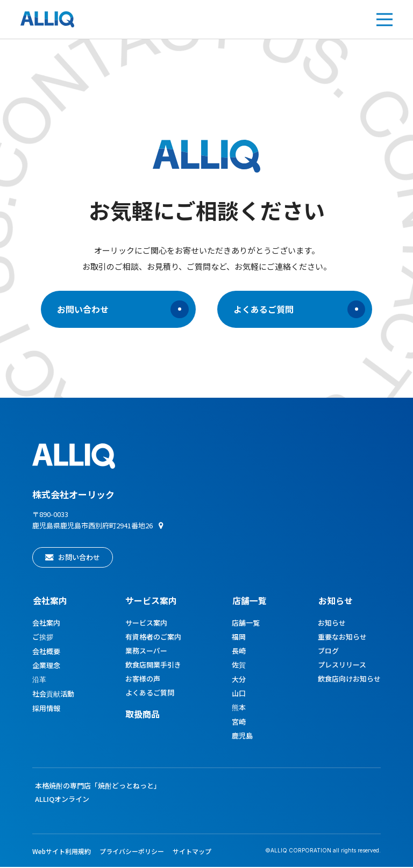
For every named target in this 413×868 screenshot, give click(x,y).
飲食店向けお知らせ (349, 680)
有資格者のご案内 (153, 638)
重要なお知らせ (342, 638)
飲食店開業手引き (153, 666)
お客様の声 (143, 680)
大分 (239, 680)
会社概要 (46, 652)
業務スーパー (146, 652)
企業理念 (46, 666)
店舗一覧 (250, 601)
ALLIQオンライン (62, 800)
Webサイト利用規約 (62, 852)
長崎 (239, 652)
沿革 (39, 680)
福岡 (239, 638)
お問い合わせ (122, 310)
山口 (239, 694)
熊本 (239, 708)
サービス (151, 601)
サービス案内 (146, 624)
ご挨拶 (43, 638)
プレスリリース (342, 666)
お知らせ (335, 601)
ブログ (328, 652)
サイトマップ (192, 852)
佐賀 (239, 666)
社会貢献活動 (53, 695)
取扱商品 (143, 715)
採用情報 (46, 709)
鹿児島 (243, 737)
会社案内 (49, 601)
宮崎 (239, 723)
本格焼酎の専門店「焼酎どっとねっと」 (98, 787)
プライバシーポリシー (132, 852)
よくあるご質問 (300, 310)
